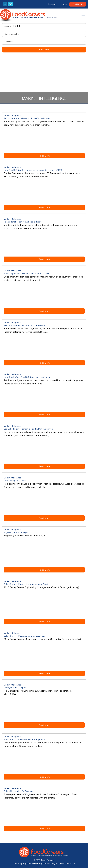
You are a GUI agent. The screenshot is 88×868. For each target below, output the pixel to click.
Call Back (78, 4)
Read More (44, 156)
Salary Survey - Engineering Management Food (26, 584)
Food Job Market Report (15, 688)
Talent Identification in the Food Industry (22, 222)
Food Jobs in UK (68, 863)
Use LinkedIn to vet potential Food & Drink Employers (28, 429)
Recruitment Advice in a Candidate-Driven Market (27, 118)
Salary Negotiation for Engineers (19, 791)
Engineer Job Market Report (17, 532)
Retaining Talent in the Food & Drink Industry (24, 325)
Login (64, 4)
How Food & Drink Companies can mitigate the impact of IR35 (33, 170)
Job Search (44, 49)
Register (52, 4)
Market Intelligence (12, 115)
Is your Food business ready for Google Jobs (24, 739)
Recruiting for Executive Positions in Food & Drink (26, 274)
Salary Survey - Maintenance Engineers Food (25, 636)
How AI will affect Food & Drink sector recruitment (27, 377)
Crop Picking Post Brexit (15, 481)
